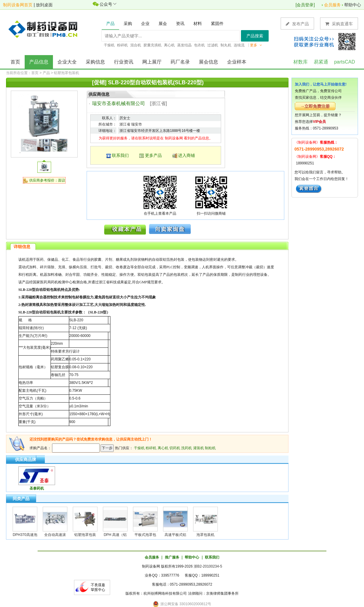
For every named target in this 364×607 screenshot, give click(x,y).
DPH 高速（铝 (115, 535)
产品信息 (39, 62)
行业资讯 (124, 62)
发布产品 (297, 24)
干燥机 (139, 448)
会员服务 (332, 5)
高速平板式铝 (175, 535)
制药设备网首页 (18, 5)
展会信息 (208, 62)
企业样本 (237, 62)
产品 (46, 73)
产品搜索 (255, 36)
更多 (256, 45)
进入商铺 (187, 155)
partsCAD (345, 62)
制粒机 (210, 448)
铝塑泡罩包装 (85, 535)
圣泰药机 (37, 488)
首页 (15, 62)
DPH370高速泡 (25, 535)
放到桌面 (44, 5)
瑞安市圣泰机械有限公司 (119, 103)
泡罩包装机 (205, 535)
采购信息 (95, 62)
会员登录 (305, 5)
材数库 (301, 62)
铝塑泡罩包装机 (66, 73)
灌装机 (199, 448)
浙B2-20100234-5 (208, 566)
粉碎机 (151, 448)
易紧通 (321, 62)
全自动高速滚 (55, 535)
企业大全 (67, 62)
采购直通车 (339, 24)
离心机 (163, 448)
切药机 (175, 448)
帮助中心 (353, 5)
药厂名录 (180, 62)
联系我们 (120, 155)
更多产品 (153, 155)
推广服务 (172, 557)
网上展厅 (152, 62)
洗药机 (187, 448)
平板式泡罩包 (145, 535)
